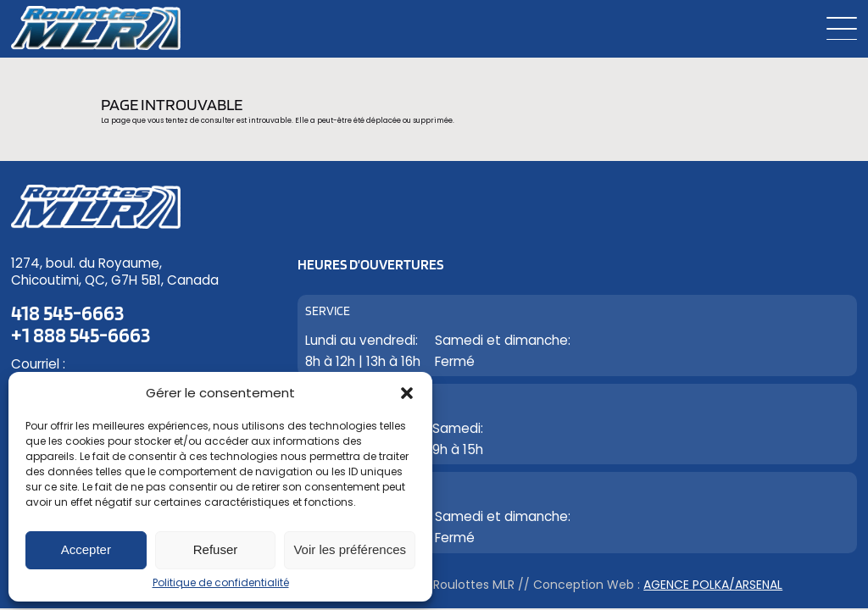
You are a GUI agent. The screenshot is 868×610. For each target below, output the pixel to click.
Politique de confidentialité (221, 582)
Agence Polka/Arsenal (713, 585)
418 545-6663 (67, 313)
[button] (407, 393)
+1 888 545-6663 (81, 335)
